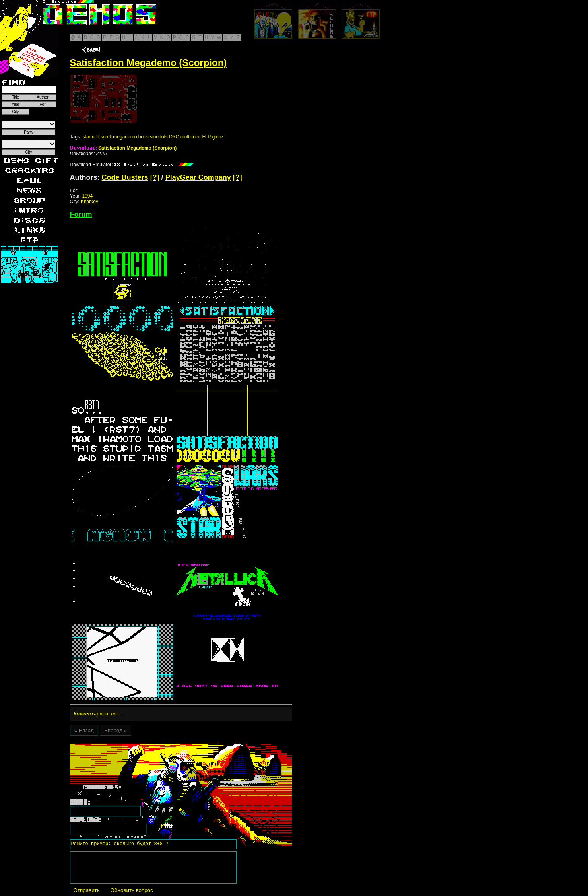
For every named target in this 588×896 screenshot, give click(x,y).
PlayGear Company (198, 177)
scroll (106, 137)
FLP (207, 137)
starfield (91, 137)
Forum (81, 214)
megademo (125, 137)
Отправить (87, 891)
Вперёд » (115, 732)
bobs (144, 137)
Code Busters (125, 177)
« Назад (84, 732)
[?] (155, 177)
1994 (88, 196)
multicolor (191, 137)
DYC (174, 137)
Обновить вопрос (132, 891)
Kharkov (89, 202)
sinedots (159, 137)
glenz (218, 137)
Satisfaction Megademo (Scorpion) (123, 148)
